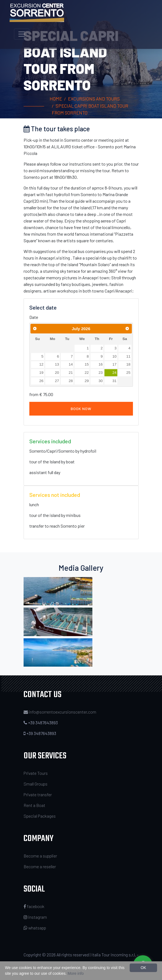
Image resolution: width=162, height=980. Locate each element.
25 (128, 373)
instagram (35, 917)
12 (41, 364)
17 (114, 364)
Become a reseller (40, 866)
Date (34, 317)
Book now (81, 409)
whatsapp (35, 928)
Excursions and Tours (94, 99)
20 (57, 373)
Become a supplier (40, 856)
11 (128, 356)
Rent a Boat (34, 805)
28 (71, 381)
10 (114, 356)
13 (57, 364)
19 (41, 373)
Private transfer (38, 794)
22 (87, 373)
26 (41, 381)
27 (57, 381)
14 (71, 364)
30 (100, 381)
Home (56, 99)
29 (87, 381)
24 (114, 373)
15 (87, 364)
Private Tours (36, 773)
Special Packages (40, 816)
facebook (34, 906)
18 (128, 364)
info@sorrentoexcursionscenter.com (62, 712)
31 (114, 381)
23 (100, 373)
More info (76, 973)
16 (100, 364)
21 (71, 373)
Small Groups (35, 784)
